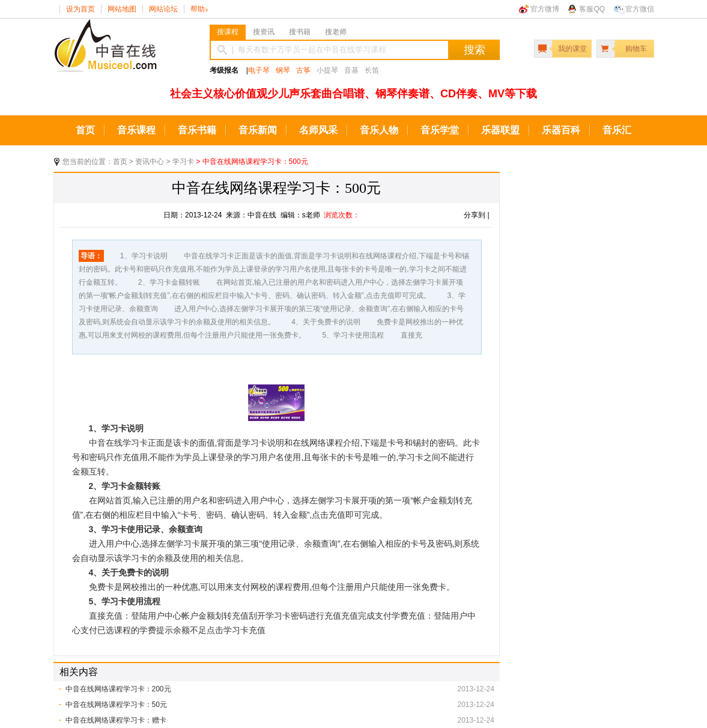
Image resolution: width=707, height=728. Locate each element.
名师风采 (318, 130)
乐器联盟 (500, 130)
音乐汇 (617, 130)
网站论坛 (163, 9)
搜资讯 (264, 32)
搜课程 (228, 32)
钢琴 (283, 70)
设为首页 (80, 9)
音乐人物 (379, 130)
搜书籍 (300, 32)
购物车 (636, 49)
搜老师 (336, 32)
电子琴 (259, 70)
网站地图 (122, 9)
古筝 (303, 70)
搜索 (475, 50)
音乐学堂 (440, 130)
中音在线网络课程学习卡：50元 (116, 705)
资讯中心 (150, 162)
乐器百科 (561, 130)
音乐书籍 (197, 130)
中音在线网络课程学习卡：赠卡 (116, 720)
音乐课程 (136, 130)
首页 (85, 130)
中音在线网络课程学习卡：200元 (118, 689)
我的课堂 (572, 49)
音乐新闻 (258, 130)
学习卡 (183, 162)
